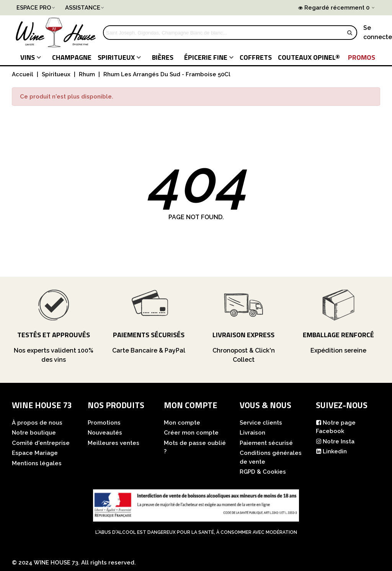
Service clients (261, 423)
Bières (163, 57)
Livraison (252, 433)
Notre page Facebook (336, 427)
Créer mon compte (191, 433)
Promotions (104, 423)
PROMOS (362, 57)
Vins (28, 57)
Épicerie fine (206, 57)
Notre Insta (335, 442)
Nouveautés (105, 433)
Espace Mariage (35, 453)
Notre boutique (34, 433)
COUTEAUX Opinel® (309, 57)
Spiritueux (116, 57)
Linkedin (331, 452)
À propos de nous (37, 423)
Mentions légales (37, 463)
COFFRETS (256, 57)
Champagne (72, 57)
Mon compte (182, 423)
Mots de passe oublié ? (195, 447)
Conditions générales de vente (271, 457)
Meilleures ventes (114, 443)
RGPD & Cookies (263, 472)
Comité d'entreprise (41, 443)
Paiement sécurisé (266, 443)
